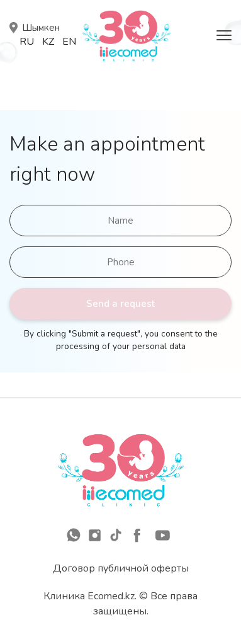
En (69, 42)
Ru (27, 42)
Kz (48, 42)
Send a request (120, 304)
